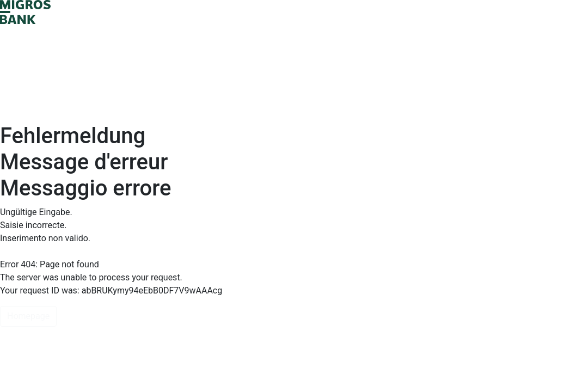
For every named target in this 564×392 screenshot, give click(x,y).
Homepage (28, 316)
